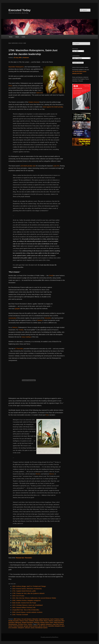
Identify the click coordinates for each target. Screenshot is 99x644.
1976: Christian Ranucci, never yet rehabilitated (27, 605)
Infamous (51, 621)
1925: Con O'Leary (18, 596)
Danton (40, 320)
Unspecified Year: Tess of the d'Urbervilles (26, 610)
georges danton (28, 626)
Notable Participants (28, 623)
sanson (33, 628)
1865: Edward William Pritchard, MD (24, 607)
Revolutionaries (13, 624)
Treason (30, 624)
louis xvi (45, 626)
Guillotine (32, 621)
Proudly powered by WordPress (49, 637)
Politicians (37, 623)
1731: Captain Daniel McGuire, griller (24, 591)
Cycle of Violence (55, 619)
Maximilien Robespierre (16, 67)
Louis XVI (56, 166)
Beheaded (35, 619)
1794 (38, 624)
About (17, 37)
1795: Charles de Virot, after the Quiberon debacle (28, 593)
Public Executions (59, 623)
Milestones (18, 623)
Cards (23, 37)
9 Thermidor (19, 349)
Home (11, 37)
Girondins (48, 318)
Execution (16, 621)
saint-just (27, 628)
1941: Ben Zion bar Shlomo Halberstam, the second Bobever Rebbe (34, 598)
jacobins (36, 626)
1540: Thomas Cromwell (20, 615)
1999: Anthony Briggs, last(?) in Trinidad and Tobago (29, 586)
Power (51, 623)
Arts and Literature (27, 619)
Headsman (26, 58)
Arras (10, 86)
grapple (17, 308)
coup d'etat (56, 624)
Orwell (51, 275)
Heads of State (39, 621)
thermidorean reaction (41, 628)
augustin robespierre (46, 624)
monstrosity (12, 318)
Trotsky (21, 330)
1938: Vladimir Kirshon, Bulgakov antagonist (26, 600)
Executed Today (20, 10)
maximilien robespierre (54, 626)
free (47, 415)
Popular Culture (45, 623)
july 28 (40, 626)
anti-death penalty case (28, 166)
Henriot (52, 474)
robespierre (21, 628)
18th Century (17, 619)
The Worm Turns (22, 624)
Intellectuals (57, 621)
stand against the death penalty (53, 107)
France (26, 621)
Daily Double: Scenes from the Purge (24, 603)
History (46, 621)
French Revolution (18, 626)
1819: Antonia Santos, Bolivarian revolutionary (27, 589)
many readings (26, 337)
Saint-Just (40, 93)
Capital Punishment (44, 619)
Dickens (15, 327)
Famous (22, 621)
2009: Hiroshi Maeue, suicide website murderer (27, 612)
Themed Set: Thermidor (24, 558)
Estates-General (34, 102)
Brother (38, 474)
